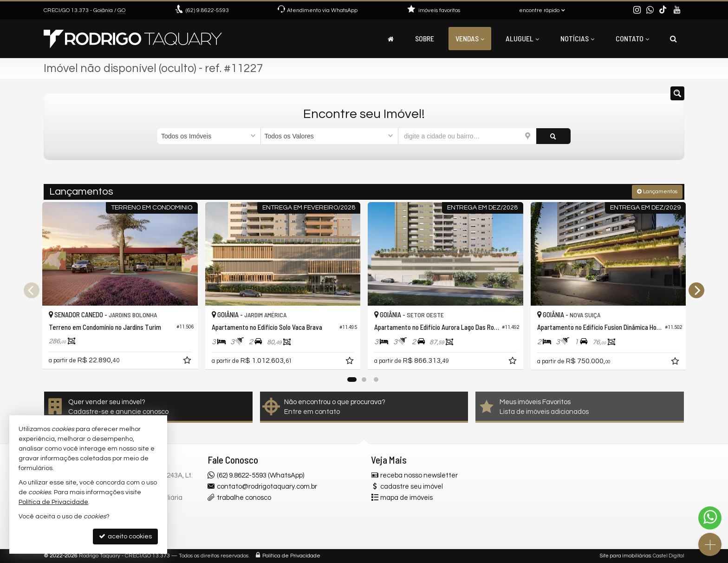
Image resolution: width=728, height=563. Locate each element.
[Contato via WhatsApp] (710, 518)
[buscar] (553, 136)
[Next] (696, 290)
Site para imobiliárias (625, 556)
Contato (632, 38)
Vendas (470, 38)
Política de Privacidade (291, 556)
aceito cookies (125, 536)
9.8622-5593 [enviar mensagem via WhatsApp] (207, 10)
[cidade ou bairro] (467, 136)
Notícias (577, 38)
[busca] (673, 39)
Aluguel (522, 38)
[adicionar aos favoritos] (188, 362)
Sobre (425, 38)
